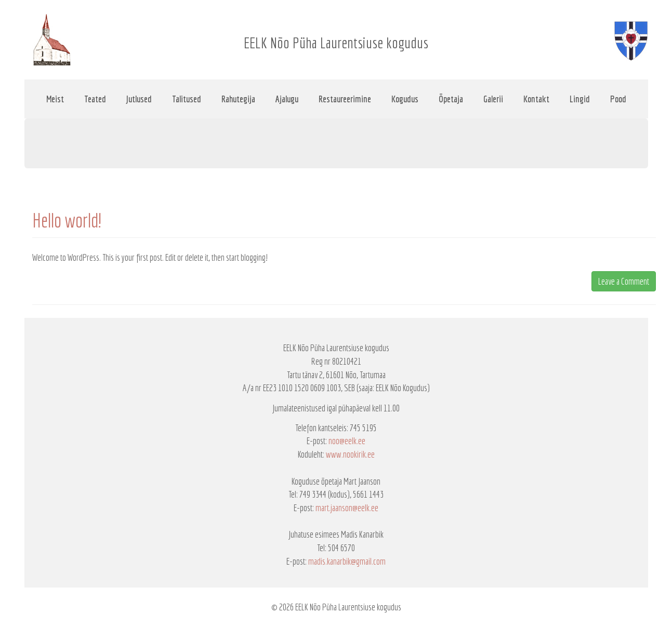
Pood (618, 99)
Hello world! (67, 220)
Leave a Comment (624, 281)
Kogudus (405, 99)
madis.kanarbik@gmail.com (347, 561)
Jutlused (139, 99)
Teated (95, 99)
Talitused (187, 99)
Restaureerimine (345, 99)
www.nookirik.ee (350, 454)
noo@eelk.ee (347, 441)
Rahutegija (238, 99)
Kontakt (536, 99)
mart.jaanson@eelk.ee (347, 508)
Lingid (580, 99)
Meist (55, 99)
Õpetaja (451, 99)
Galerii (493, 99)
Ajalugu (287, 99)
